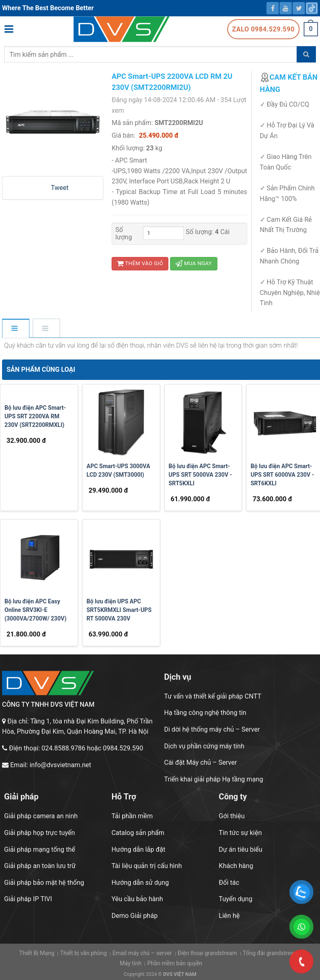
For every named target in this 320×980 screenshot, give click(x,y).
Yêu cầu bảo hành (137, 899)
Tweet (59, 188)
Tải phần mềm (132, 816)
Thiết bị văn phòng (83, 953)
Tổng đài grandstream (271, 953)
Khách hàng (236, 866)
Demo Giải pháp (135, 916)
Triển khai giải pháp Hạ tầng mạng (214, 779)
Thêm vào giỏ (140, 263)
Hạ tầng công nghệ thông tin (205, 713)
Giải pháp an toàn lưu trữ (40, 866)
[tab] (15, 329)
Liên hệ (229, 916)
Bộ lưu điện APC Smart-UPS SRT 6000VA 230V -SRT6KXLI (282, 475)
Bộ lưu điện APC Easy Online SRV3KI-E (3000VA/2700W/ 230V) (36, 610)
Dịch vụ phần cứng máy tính (204, 746)
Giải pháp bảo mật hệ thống (44, 883)
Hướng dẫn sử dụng (140, 883)
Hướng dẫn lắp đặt (139, 849)
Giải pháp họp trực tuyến (39, 833)
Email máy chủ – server (142, 953)
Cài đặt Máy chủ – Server (201, 762)
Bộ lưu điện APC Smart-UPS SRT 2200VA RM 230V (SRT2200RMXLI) (35, 416)
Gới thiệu (232, 816)
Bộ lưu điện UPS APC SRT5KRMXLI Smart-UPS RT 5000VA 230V (119, 610)
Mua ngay (194, 263)
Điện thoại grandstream (208, 953)
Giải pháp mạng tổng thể (40, 849)
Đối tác (229, 883)
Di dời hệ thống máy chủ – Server (212, 729)
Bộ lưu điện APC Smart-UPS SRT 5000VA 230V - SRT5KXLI (200, 475)
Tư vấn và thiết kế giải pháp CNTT (213, 696)
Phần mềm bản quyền (175, 963)
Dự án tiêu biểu (240, 849)
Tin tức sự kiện (240, 833)
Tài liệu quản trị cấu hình (147, 866)
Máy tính (131, 963)
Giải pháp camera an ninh (41, 816)
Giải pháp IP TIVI (28, 899)
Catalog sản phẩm (138, 833)
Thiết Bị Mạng (37, 953)
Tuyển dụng (235, 899)
